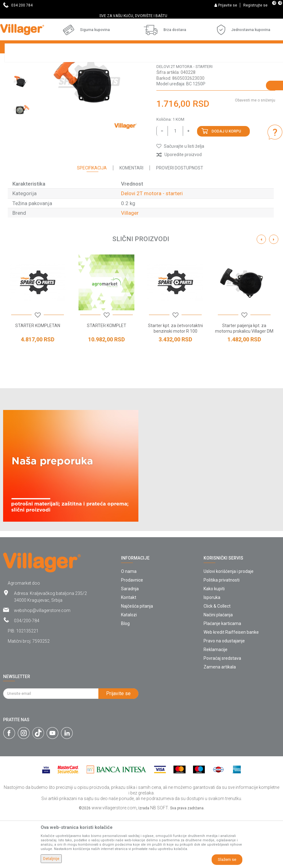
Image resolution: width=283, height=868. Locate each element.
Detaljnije (51, 859)
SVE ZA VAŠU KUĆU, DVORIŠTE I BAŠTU (141, 16)
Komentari (131, 221)
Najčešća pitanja (137, 659)
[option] (141, 16)
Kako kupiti (214, 642)
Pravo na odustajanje (224, 694)
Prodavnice (132, 633)
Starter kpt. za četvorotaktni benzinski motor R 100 (175, 382)
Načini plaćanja (218, 668)
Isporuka (212, 651)
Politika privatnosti (222, 633)
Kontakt (129, 651)
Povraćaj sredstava (222, 712)
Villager (130, 266)
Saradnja (130, 642)
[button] (180, 200)
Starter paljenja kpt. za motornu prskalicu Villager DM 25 (244, 385)
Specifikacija (92, 221)
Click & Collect (217, 659)
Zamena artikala (220, 720)
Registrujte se (255, 5)
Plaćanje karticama (222, 677)
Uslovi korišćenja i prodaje (229, 625)
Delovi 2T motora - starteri (184, 120)
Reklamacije (216, 703)
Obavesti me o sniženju (255, 154)
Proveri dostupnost (180, 221)
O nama (129, 625)
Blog (125, 677)
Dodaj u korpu (226, 185)
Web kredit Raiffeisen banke (231, 686)
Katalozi (129, 668)
